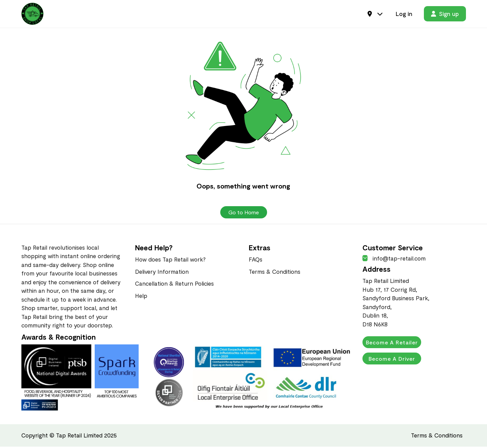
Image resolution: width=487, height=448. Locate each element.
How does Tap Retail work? (170, 261)
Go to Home (244, 213)
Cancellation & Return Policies (174, 285)
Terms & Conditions (275, 273)
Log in (404, 14)
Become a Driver (392, 360)
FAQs (256, 261)
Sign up (445, 14)
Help (141, 297)
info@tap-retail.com (394, 259)
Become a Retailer (392, 344)
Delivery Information (162, 273)
